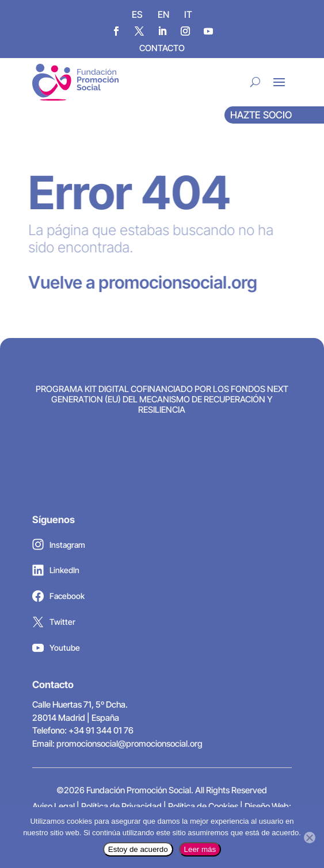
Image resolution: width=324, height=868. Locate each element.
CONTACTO (162, 48)
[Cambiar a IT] (188, 14)
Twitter (54, 625)
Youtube (56, 651)
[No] (310, 838)
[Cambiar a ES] (137, 14)
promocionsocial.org (171, 282)
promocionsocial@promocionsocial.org (129, 744)
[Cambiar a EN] (163, 14)
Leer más (200, 849)
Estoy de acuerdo (138, 849)
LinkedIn (56, 573)
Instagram (59, 547)
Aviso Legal (54, 806)
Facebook (58, 599)
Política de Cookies (203, 806)
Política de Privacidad (121, 806)
